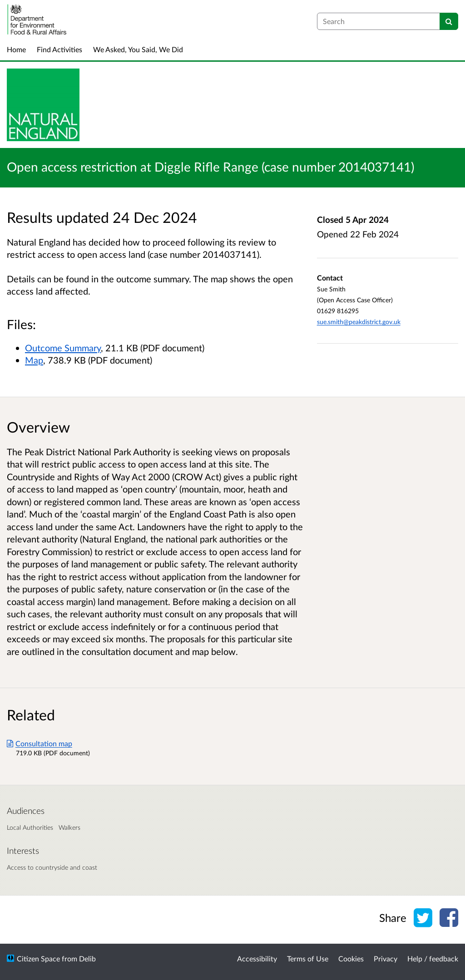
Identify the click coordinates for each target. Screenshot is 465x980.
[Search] (449, 21)
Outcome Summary (63, 348)
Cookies (351, 958)
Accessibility (257, 958)
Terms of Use (308, 958)
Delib (87, 958)
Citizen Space (38, 958)
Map (34, 360)
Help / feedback (433, 958)
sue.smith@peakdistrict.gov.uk (359, 322)
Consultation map (40, 743)
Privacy (386, 958)
